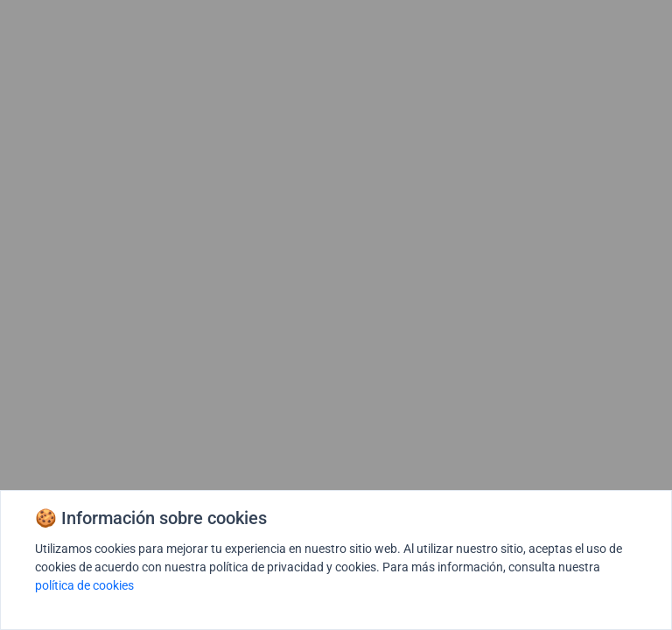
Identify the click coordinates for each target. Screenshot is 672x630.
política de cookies (84, 585)
